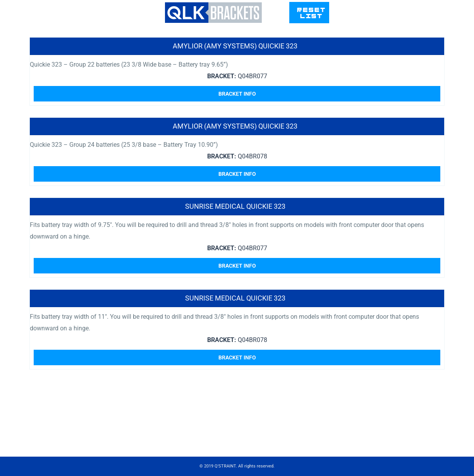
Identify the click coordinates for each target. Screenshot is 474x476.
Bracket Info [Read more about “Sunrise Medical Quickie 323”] (237, 266)
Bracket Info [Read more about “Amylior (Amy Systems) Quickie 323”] (237, 94)
